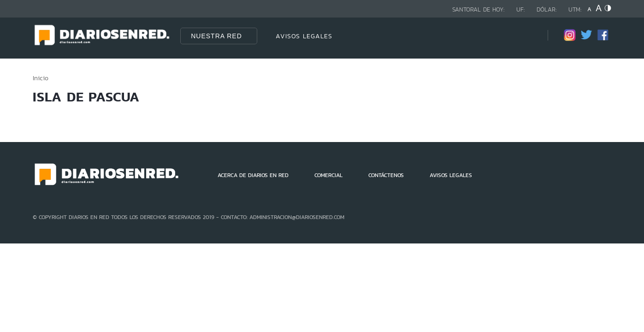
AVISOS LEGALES (304, 36)
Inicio (41, 78)
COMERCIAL (328, 175)
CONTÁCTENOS (386, 175)
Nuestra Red (216, 36)
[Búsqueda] (527, 36)
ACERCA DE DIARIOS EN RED (253, 175)
